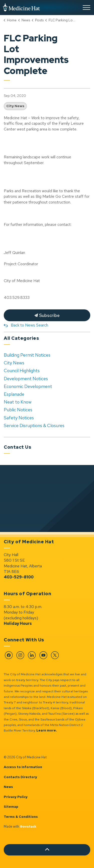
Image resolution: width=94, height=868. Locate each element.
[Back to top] (47, 850)
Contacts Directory (20, 777)
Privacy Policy (16, 797)
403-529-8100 (19, 577)
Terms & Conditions (21, 817)
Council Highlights (22, 371)
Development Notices (26, 379)
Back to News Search (29, 325)
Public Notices (18, 410)
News (8, 787)
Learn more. (47, 730)
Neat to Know (18, 402)
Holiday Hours (18, 623)
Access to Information (23, 767)
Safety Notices (19, 418)
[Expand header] (86, 8)
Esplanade (14, 394)
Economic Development (28, 386)
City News (15, 106)
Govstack (28, 826)
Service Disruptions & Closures (34, 425)
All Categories (21, 338)
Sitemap (11, 807)
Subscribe (47, 315)
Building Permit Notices (27, 355)
